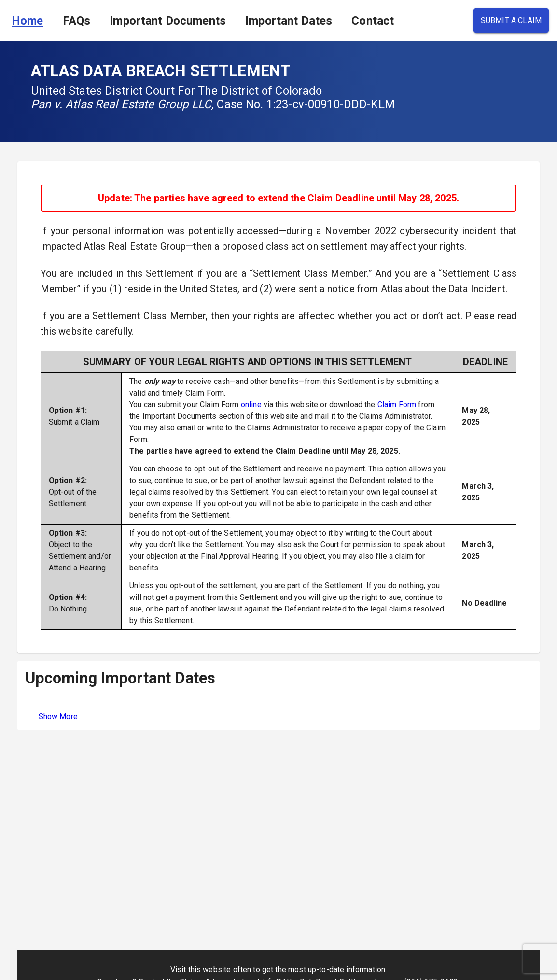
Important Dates (289, 21)
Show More (58, 717)
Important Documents (168, 21)
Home (28, 21)
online (251, 405)
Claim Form (397, 405)
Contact (373, 21)
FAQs (77, 21)
